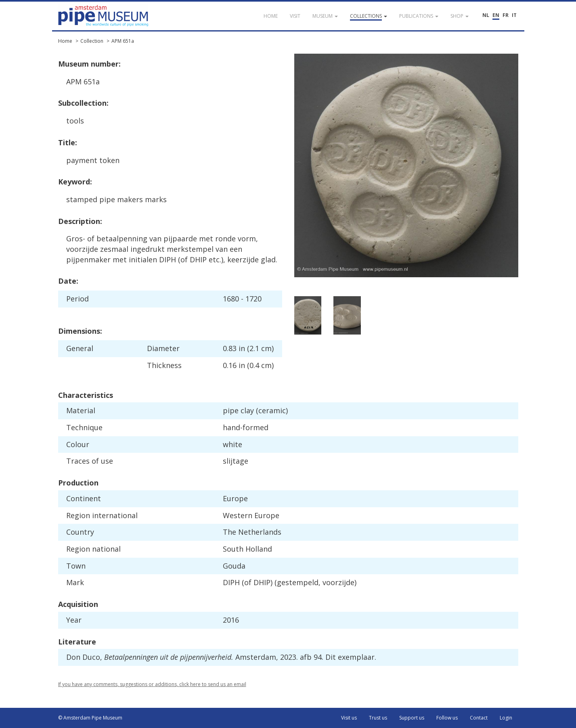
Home (65, 41)
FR (506, 15)
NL (486, 15)
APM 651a (123, 41)
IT (514, 15)
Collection (92, 41)
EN (496, 15)
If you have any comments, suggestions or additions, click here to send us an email (152, 684)
